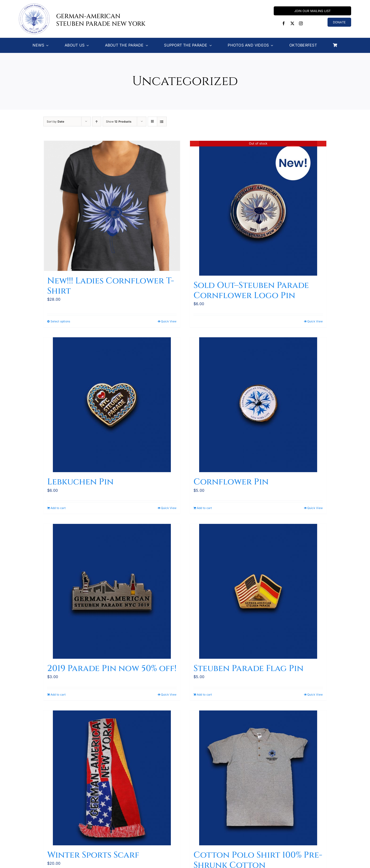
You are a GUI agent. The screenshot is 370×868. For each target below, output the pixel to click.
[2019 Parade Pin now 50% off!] (112, 591)
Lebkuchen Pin (80, 482)
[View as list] (162, 122)
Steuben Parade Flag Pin (248, 668)
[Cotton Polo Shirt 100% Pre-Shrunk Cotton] (258, 778)
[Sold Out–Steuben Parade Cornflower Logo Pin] (258, 208)
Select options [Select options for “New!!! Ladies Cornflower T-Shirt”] (60, 321)
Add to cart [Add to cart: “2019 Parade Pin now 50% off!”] (58, 695)
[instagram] (301, 23)
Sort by (55, 122)
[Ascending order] (97, 122)
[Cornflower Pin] (258, 405)
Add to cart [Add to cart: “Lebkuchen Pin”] (58, 508)
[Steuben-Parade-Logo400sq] (34, 5)
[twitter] (292, 23)
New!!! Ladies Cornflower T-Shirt (111, 286)
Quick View (169, 321)
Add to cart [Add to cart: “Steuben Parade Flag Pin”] (204, 695)
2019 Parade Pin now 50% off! (112, 668)
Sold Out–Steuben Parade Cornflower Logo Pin (251, 290)
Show (119, 122)
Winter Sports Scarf (93, 855)
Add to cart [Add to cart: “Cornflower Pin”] (204, 508)
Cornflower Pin (231, 482)
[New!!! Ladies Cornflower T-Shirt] (112, 206)
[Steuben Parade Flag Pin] (258, 591)
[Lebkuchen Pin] (112, 405)
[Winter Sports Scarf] (112, 778)
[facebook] (284, 23)
